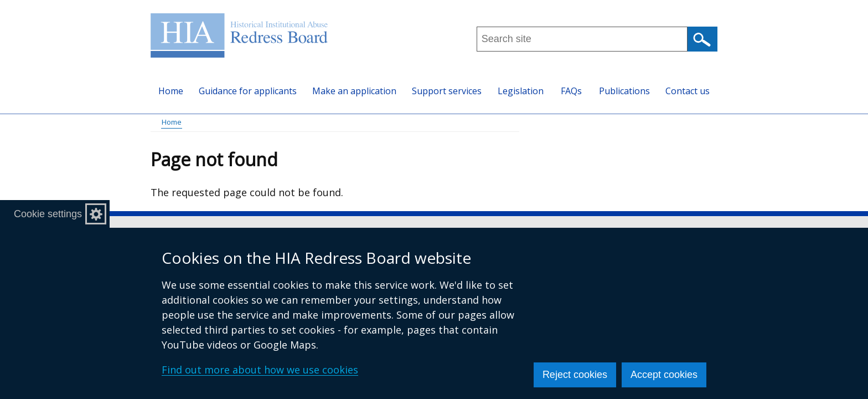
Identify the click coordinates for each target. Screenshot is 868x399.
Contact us (688, 91)
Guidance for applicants (248, 91)
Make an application (354, 91)
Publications (624, 91)
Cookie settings (48, 214)
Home (171, 91)
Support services (447, 91)
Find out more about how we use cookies (260, 370)
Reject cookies (575, 375)
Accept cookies (664, 375)
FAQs (571, 91)
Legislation (521, 91)
